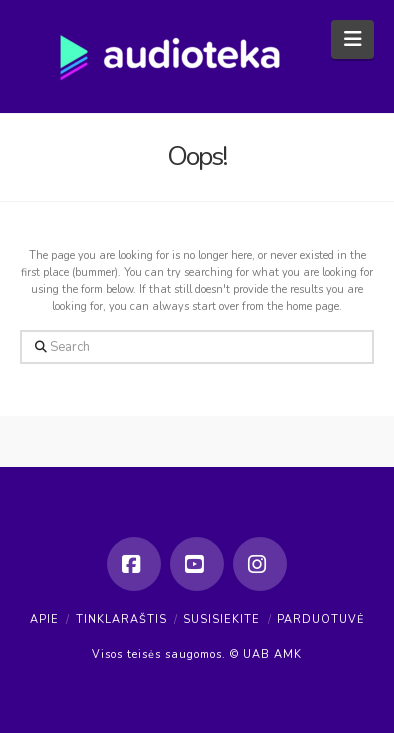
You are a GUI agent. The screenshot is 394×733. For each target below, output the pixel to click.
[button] (352, 39)
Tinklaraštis (121, 619)
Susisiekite (221, 619)
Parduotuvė (320, 619)
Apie (44, 619)
